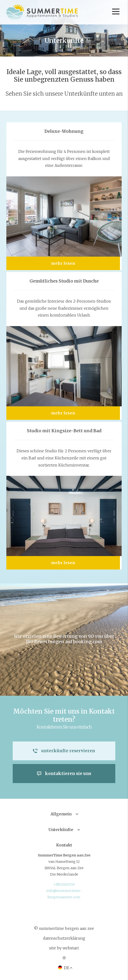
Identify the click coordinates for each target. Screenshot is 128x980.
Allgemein (61, 814)
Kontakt (64, 845)
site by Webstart (64, 948)
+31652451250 (64, 885)
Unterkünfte (61, 830)
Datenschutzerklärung (64, 938)
